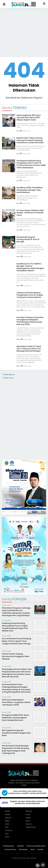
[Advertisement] (24, 31)
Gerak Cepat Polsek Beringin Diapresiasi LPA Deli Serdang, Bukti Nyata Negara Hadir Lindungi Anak (16, 749)
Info (7, 827)
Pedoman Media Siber (36, 846)
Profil (28, 814)
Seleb (28, 818)
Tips (7, 834)
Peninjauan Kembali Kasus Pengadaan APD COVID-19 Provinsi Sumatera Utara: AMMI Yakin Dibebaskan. (31, 164)
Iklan (33, 850)
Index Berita (9, 375)
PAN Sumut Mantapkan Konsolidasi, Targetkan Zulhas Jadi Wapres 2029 (16, 702)
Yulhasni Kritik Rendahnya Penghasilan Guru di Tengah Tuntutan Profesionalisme (30, 295)
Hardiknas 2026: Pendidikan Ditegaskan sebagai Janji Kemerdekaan (30, 190)
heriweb (33, 858)
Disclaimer (23, 850)
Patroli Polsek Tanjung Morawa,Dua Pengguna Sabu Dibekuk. (16, 656)
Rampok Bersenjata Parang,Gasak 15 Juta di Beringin (28, 239)
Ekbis (7, 821)
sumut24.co (22, 858)
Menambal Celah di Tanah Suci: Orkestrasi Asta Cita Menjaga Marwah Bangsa (29, 349)
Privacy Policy (10, 850)
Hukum (8, 818)
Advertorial (31, 827)
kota (18, 131)
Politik (8, 814)
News (18, 257)
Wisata (29, 811)
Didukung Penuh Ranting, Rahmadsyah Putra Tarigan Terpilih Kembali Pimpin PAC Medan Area (15, 627)
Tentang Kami (8, 846)
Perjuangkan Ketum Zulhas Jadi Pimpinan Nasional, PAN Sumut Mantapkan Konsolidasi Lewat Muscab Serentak (17, 673)
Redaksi (20, 846)
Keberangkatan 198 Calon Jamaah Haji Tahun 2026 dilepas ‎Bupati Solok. (29, 118)
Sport (28, 821)
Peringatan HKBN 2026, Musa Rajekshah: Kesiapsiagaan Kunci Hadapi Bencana (15, 718)
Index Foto (8, 378)
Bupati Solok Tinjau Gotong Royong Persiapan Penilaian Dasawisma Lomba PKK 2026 (30, 140)
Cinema (9, 830)
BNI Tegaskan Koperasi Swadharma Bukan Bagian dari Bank (16, 733)
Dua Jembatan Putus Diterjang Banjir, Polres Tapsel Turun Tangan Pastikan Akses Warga (17, 641)
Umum (29, 824)
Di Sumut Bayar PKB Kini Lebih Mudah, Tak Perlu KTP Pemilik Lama (30, 213)
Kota (7, 824)
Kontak (40, 850)
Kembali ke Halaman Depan (24, 98)
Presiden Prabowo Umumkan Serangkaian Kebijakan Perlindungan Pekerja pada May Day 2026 (30, 321)
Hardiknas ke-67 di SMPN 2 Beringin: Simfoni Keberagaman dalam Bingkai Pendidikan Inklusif (30, 267)
